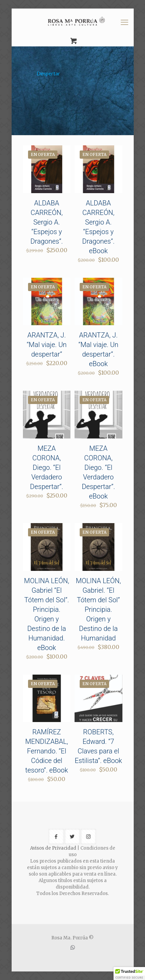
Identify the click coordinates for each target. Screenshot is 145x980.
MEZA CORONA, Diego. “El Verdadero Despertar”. (47, 467)
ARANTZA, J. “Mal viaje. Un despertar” (47, 345)
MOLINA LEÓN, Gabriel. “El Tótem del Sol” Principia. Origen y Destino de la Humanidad (98, 609)
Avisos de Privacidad (53, 848)
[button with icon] (56, 837)
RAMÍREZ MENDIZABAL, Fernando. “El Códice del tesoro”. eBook (47, 751)
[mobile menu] (124, 22)
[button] (129, 974)
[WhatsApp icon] (73, 947)
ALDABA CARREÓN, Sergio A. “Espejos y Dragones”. (47, 222)
